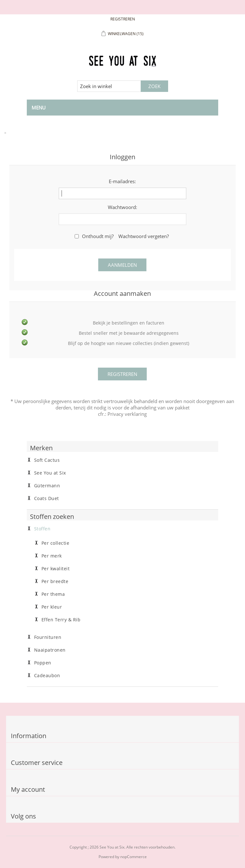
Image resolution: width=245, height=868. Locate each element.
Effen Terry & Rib (61, 620)
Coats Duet (47, 498)
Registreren (123, 19)
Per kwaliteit (56, 569)
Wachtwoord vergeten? (144, 236)
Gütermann (47, 486)
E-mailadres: (122, 181)
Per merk (52, 556)
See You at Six (50, 473)
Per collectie (56, 543)
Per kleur (52, 607)
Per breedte (55, 581)
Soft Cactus (47, 460)
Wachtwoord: (122, 207)
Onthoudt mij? (98, 236)
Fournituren (48, 637)
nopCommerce (134, 857)
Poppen (43, 663)
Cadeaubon (47, 676)
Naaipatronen (50, 650)
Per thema (53, 594)
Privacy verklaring (127, 414)
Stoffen (42, 529)
